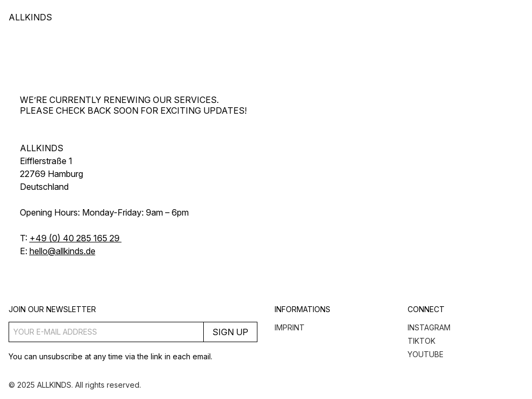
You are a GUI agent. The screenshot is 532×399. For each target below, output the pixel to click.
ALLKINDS (30, 17)
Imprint (290, 327)
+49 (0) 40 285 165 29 (76, 238)
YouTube (426, 354)
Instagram (429, 327)
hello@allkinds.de (62, 251)
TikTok (422, 341)
